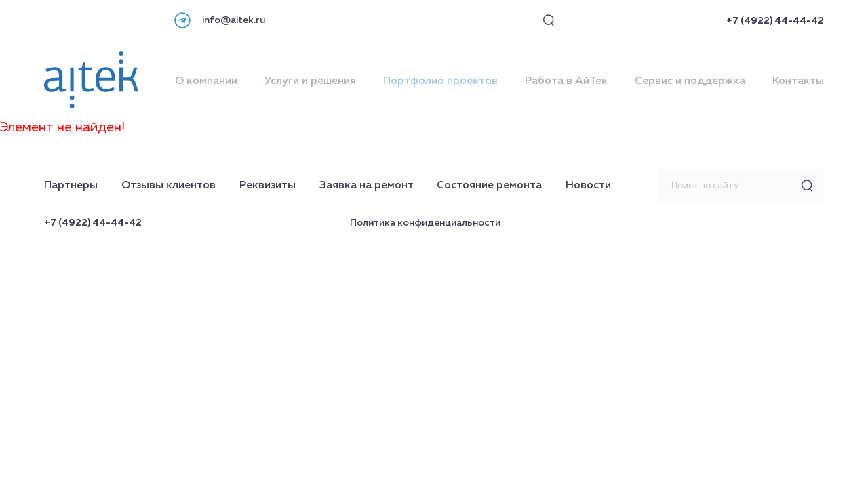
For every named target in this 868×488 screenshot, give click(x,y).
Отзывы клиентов (169, 186)
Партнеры (71, 186)
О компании (206, 81)
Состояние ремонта (489, 186)
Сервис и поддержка (690, 81)
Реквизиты (268, 186)
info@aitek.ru (234, 20)
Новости (588, 186)
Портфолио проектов (440, 81)
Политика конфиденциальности (425, 223)
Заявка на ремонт (367, 186)
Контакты (798, 81)
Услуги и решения (310, 81)
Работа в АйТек (566, 81)
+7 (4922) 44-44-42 (775, 21)
